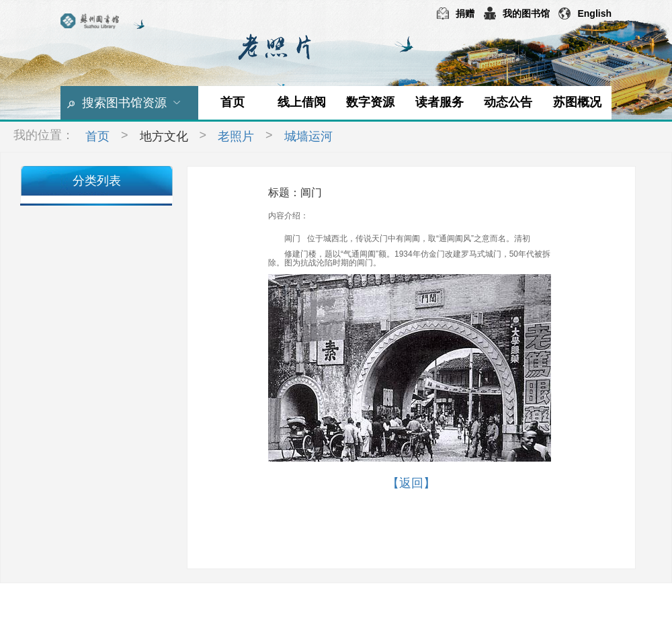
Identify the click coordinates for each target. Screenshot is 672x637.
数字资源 (370, 102)
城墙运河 (308, 136)
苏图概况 (577, 102)
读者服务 (439, 102)
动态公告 (508, 102)
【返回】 (411, 483)
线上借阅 (302, 102)
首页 (233, 102)
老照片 (236, 136)
